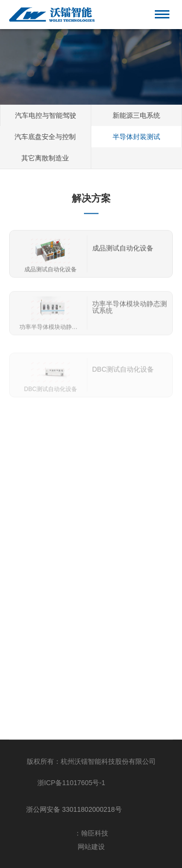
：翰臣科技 (91, 833)
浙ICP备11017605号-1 (71, 783)
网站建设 (91, 847)
